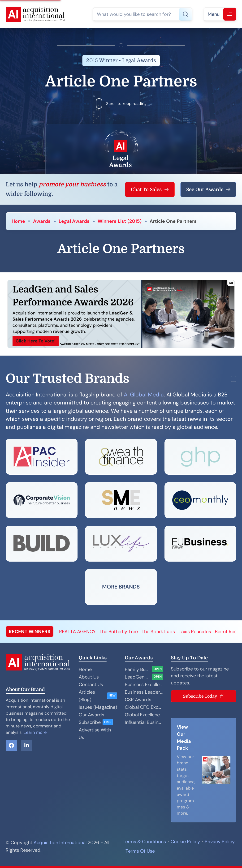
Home (18, 221)
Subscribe (90, 722)
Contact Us (91, 684)
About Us (89, 677)
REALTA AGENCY (77, 632)
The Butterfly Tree (119, 632)
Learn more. (36, 732)
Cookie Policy (185, 842)
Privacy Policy (220, 842)
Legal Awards (74, 221)
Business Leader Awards (144, 692)
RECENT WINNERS (30, 632)
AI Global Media (144, 395)
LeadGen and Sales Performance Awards (137, 677)
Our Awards (91, 715)
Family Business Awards (137, 669)
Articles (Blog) (87, 696)
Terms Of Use (140, 851)
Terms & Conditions (144, 842)
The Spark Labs (158, 632)
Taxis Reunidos (195, 632)
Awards (42, 221)
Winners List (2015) (120, 221)
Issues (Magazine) (98, 707)
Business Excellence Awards (144, 684)
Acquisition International (60, 842)
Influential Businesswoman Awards (144, 722)
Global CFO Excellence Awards (144, 707)
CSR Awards (138, 700)
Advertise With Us (95, 734)
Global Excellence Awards (144, 715)
